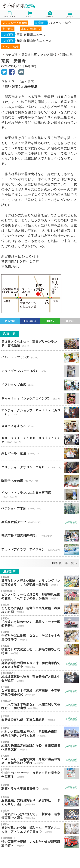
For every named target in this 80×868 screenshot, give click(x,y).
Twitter (10, 321)
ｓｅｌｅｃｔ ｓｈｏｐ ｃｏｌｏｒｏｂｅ (40, 440)
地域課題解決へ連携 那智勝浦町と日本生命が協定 (40, 677)
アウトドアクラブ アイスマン (40, 550)
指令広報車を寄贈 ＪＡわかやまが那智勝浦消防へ (40, 842)
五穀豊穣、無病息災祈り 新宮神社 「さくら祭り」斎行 (40, 801)
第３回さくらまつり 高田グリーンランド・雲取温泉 (40, 344)
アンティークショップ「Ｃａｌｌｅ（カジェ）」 (40, 412)
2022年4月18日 (14, 66)
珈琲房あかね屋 (40, 481)
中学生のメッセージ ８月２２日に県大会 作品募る (40, 773)
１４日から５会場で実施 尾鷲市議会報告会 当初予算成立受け (40, 760)
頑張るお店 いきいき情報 (39, 55)
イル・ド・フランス (40, 357)
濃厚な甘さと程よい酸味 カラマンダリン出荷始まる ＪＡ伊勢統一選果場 (40, 581)
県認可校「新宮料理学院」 (40, 536)
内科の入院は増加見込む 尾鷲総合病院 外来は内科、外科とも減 (40, 732)
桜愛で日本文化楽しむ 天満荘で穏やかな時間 (40, 650)
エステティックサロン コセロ (40, 467)
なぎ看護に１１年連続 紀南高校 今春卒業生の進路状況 (40, 691)
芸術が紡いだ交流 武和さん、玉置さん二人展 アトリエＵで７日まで (40, 828)
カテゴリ (11, 55)
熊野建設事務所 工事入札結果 (40, 718)
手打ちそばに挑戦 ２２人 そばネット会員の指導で (40, 636)
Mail (70, 321)
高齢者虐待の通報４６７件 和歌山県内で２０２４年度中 (40, 664)
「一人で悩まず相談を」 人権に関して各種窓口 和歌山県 (40, 705)
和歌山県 (66, 55)
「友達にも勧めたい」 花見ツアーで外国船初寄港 (40, 622)
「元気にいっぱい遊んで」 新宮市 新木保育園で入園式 (40, 815)
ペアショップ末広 (40, 385)
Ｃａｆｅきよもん (40, 426)
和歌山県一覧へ (65, 563)
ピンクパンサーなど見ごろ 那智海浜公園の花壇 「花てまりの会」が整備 (40, 595)
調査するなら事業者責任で (40, 787)
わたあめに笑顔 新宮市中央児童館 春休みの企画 (40, 609)
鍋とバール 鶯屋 (40, 453)
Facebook (30, 321)
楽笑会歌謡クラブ (40, 522)
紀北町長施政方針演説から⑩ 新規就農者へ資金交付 (40, 746)
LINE (50, 321)
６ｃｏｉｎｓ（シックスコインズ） (40, 399)
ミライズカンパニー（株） (40, 371)
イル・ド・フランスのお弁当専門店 (40, 495)
